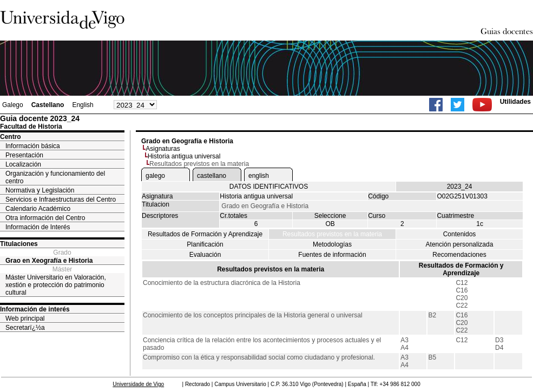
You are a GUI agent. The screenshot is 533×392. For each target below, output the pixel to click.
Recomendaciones (459, 255)
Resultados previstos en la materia (332, 234)
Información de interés (35, 309)
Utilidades (515, 102)
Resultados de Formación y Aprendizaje (205, 234)
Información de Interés (38, 227)
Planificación (205, 244)
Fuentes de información (332, 255)
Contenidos (460, 234)
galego (155, 176)
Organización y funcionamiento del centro (55, 177)
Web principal (25, 318)
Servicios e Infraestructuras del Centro (61, 200)
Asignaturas (163, 149)
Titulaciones (19, 244)
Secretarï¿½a (25, 328)
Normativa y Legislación (40, 190)
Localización (23, 164)
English (83, 105)
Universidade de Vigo (138, 384)
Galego (13, 105)
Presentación (24, 155)
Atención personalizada (460, 244)
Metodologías (332, 244)
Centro (11, 137)
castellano (212, 176)
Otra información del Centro (45, 218)
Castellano (48, 105)
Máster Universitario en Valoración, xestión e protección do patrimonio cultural (56, 285)
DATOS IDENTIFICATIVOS (269, 187)
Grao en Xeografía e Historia (49, 261)
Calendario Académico (38, 209)
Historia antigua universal (184, 156)
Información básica (33, 146)
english (259, 176)
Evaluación (205, 255)
